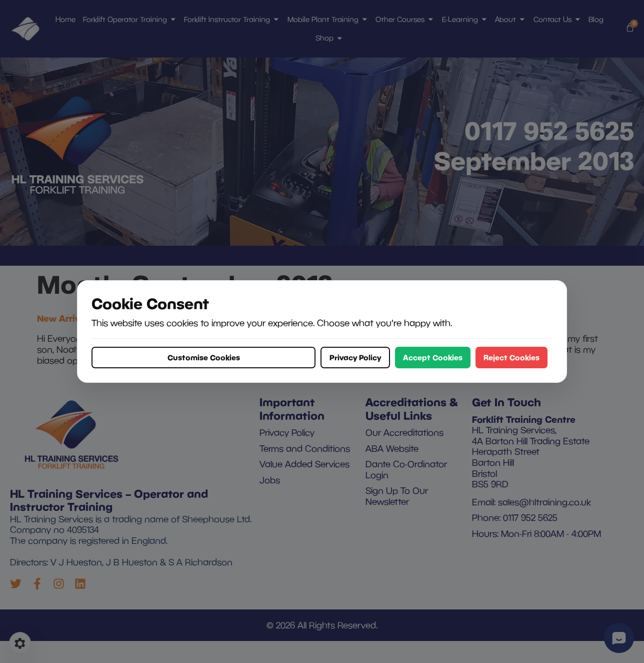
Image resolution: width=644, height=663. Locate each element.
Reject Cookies (511, 357)
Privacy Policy (355, 357)
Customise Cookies (204, 357)
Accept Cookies (433, 357)
